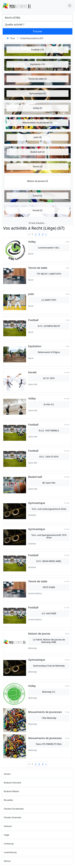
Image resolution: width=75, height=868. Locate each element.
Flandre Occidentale (14, 809)
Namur (7, 861)
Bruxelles (8, 800)
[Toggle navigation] (70, 6)
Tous (12, 38)
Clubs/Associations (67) (32, 38)
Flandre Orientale (12, 817)
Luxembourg (10, 852)
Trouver (37, 31)
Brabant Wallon (12, 791)
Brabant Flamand (12, 783)
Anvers (7, 774)
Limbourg (9, 844)
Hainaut (8, 826)
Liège (6, 835)
